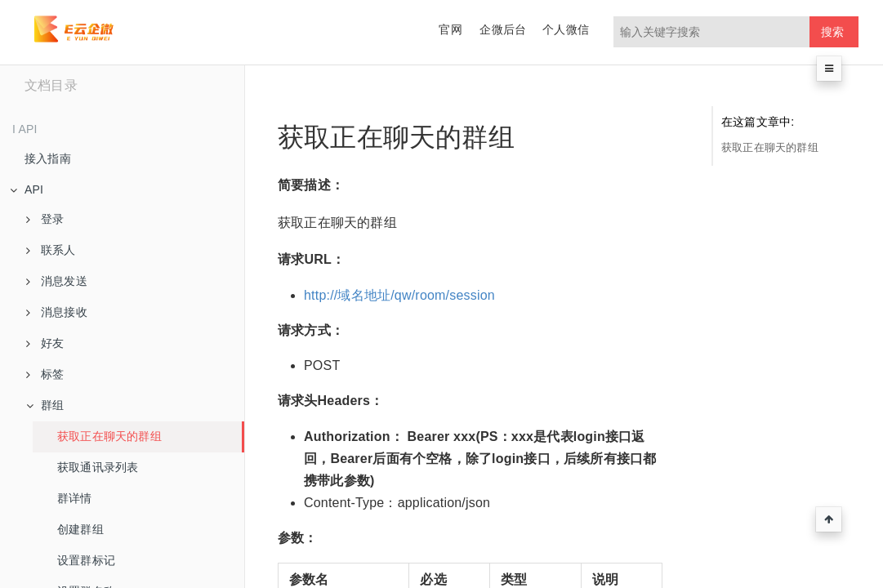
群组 (45, 405)
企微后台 (503, 29)
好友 (45, 343)
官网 (450, 29)
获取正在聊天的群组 (109, 436)
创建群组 (80, 529)
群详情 (75, 498)
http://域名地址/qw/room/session (399, 295)
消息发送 (57, 281)
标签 (45, 374)
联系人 (51, 250)
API (27, 189)
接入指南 (48, 158)
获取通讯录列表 (98, 467)
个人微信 (566, 29)
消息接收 (57, 312)
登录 (45, 219)
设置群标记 (86, 560)
